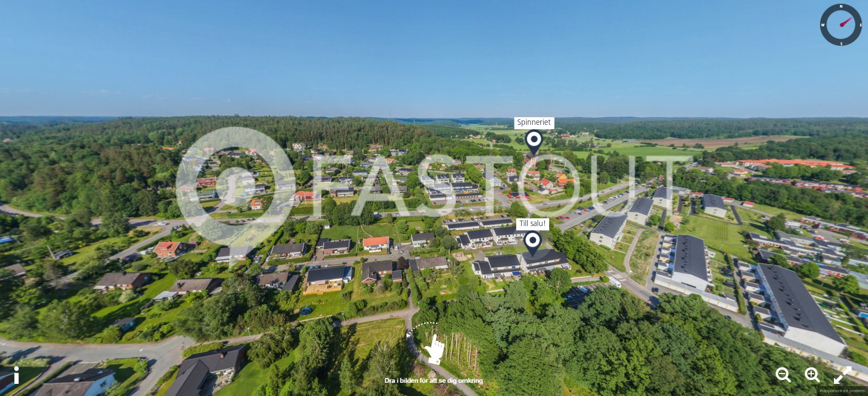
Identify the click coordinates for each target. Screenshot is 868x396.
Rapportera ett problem (843, 391)
